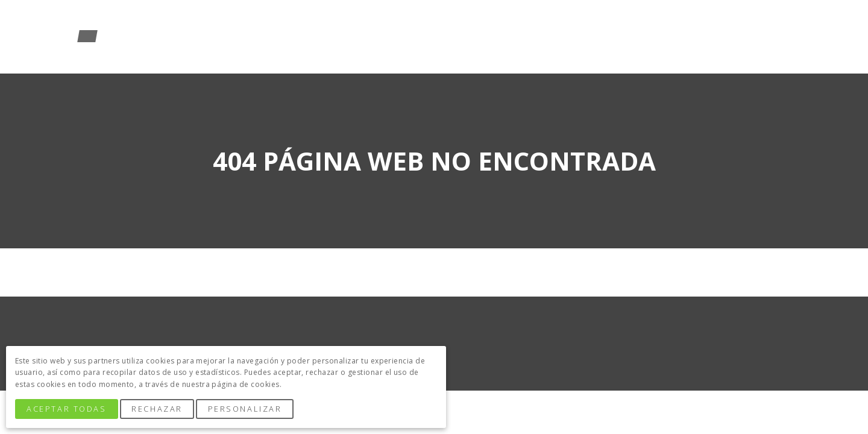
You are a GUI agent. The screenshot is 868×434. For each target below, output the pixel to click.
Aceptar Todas (66, 409)
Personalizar (245, 409)
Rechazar (157, 409)
